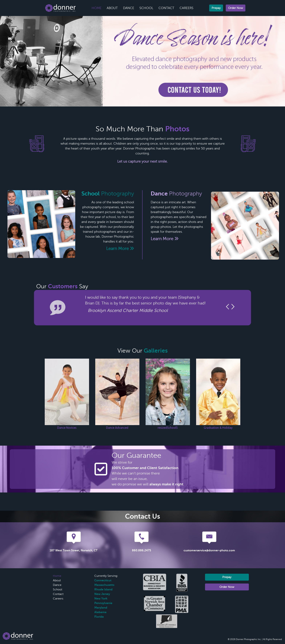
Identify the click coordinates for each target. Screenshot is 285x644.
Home (97, 8)
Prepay (216, 8)
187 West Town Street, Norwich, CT (74, 550)
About (112, 8)
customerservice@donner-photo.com (209, 550)
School (146, 8)
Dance (129, 8)
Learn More (120, 249)
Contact (166, 8)
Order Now (236, 8)
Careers (186, 8)
